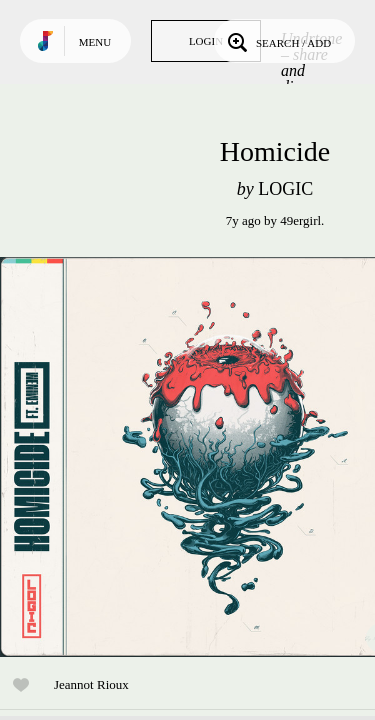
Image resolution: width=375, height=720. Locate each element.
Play (200, 457)
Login (206, 41)
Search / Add (277, 41)
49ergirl (300, 220)
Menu (95, 42)
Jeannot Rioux (91, 684)
